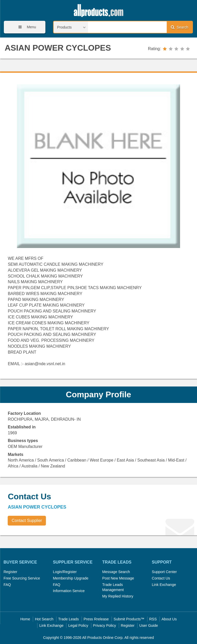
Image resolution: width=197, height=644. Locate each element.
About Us (169, 619)
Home (25, 619)
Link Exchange (164, 585)
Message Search (116, 572)
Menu (25, 27)
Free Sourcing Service (22, 578)
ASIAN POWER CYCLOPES (58, 48)
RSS (153, 619)
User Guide (149, 625)
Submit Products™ (129, 619)
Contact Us (161, 578)
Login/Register (65, 572)
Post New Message (118, 578)
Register (11, 572)
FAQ (7, 585)
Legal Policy (78, 625)
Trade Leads (68, 619)
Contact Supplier (27, 521)
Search (180, 27)
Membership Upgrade (71, 578)
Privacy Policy (105, 625)
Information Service (69, 591)
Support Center (164, 572)
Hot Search (44, 619)
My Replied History (118, 596)
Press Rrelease (96, 619)
